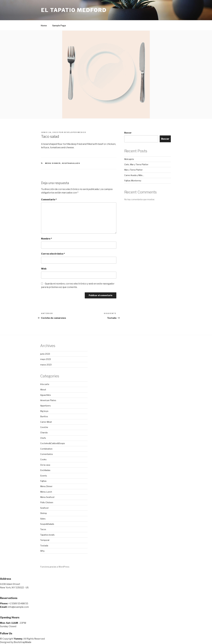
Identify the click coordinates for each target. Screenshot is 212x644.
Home (44, 26)
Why (42, 551)
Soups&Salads (71, 163)
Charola (44, 433)
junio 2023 (45, 354)
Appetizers (45, 406)
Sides (43, 519)
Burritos (44, 416)
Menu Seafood (47, 497)
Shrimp (44, 513)
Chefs (43, 438)
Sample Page (59, 26)
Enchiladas (45, 470)
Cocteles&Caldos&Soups (53, 443)
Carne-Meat (46, 422)
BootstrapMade (23, 642)
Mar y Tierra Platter (133, 170)
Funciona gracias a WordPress (55, 567)
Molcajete (129, 159)
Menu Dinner (53, 163)
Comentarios (47, 454)
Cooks (43, 459)
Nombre (47, 239)
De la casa (45, 465)
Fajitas (43, 481)
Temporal (45, 540)
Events (44, 476)
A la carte (45, 384)
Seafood (44, 508)
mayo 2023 (46, 359)
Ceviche (44, 427)
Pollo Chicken (47, 502)
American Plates (48, 400)
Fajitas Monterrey (133, 181)
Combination (46, 449)
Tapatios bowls (47, 535)
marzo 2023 (46, 365)
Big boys (44, 411)
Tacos (43, 529)
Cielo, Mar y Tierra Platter (136, 164)
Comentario (49, 200)
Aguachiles (46, 395)
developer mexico (75, 132)
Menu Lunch (46, 492)
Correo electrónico (53, 254)
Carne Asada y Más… (134, 175)
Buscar (128, 133)
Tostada (44, 546)
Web (44, 269)
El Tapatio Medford (74, 10)
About (43, 390)
